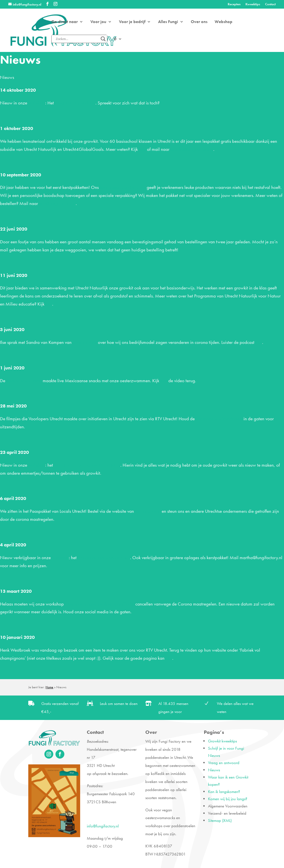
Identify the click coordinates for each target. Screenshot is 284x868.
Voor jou (98, 22)
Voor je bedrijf (132, 22)
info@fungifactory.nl (57, 203)
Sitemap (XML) (220, 821)
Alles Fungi (168, 22)
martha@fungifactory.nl (192, 149)
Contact (270, 4)
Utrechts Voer (85, 342)
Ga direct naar (64, 22)
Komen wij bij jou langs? (228, 799)
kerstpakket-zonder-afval (123, 187)
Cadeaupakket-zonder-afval (104, 557)
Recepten (234, 4)
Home (49, 687)
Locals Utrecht (148, 511)
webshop (37, 103)
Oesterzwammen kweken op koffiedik (100, 604)
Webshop (224, 22)
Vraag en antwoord (224, 763)
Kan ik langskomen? (224, 792)
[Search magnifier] (103, 39)
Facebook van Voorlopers (219, 419)
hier (142, 149)
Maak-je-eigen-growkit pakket (87, 465)
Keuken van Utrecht (24, 381)
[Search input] (77, 39)
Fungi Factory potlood (75, 103)
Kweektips (253, 4)
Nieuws (214, 770)
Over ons (199, 22)
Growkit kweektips (222, 741)
